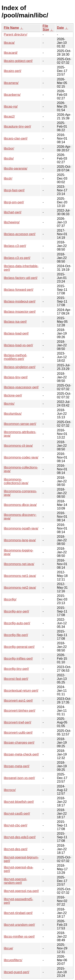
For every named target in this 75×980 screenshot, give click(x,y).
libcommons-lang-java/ (20, 540)
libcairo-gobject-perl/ (18, 61)
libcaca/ (9, 43)
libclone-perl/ (13, 395)
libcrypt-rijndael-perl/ (18, 913)
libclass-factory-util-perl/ (21, 278)
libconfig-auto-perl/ (17, 623)
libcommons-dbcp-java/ (20, 505)
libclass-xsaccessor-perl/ (21, 387)
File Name (11, 28)
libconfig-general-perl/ (19, 647)
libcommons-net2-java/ (20, 588)
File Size (46, 28)
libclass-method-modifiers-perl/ (15, 357)
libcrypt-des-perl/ (16, 849)
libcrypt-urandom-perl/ (19, 925)
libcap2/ (9, 116)
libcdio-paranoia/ (15, 168)
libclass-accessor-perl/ (20, 234)
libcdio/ (9, 158)
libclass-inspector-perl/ (20, 312)
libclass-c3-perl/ (15, 246)
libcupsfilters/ (13, 960)
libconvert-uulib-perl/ (18, 733)
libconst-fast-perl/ (16, 679)
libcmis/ (9, 404)
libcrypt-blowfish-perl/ (19, 802)
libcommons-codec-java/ (21, 457)
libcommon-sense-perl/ (20, 424)
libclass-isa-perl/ (15, 322)
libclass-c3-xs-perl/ (17, 258)
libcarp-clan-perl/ (16, 138)
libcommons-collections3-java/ (16, 481)
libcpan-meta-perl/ (17, 766)
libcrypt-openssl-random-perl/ (15, 881)
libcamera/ (11, 83)
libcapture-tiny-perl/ (17, 126)
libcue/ (8, 948)
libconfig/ (10, 599)
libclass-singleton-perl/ (20, 367)
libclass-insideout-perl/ (20, 301)
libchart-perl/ (13, 212)
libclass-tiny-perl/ (16, 377)
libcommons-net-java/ (19, 564)
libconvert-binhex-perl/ (19, 711)
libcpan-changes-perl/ (19, 743)
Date (60, 28)
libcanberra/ (12, 95)
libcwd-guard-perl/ (16, 972)
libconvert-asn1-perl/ (18, 701)
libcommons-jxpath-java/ (21, 528)
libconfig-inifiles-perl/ (18, 659)
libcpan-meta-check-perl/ (21, 754)
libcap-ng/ (11, 106)
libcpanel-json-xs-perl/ (19, 778)
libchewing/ (12, 222)
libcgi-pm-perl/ (14, 202)
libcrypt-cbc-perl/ (15, 825)
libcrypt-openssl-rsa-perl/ (21, 891)
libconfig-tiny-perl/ (16, 669)
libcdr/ (8, 178)
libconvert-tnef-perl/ (17, 722)
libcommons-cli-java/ (18, 446)
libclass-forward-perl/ (19, 290)
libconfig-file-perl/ (16, 635)
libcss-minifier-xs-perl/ (19, 937)
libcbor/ (9, 148)
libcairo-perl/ (12, 71)
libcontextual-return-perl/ (21, 691)
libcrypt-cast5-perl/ (17, 814)
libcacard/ (11, 53)
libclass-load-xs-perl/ (18, 345)
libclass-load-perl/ (16, 333)
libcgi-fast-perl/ (14, 190)
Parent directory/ (15, 34)
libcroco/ (10, 790)
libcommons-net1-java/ (20, 576)
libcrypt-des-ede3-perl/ (20, 837)
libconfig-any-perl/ (16, 611)
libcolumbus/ (13, 414)
